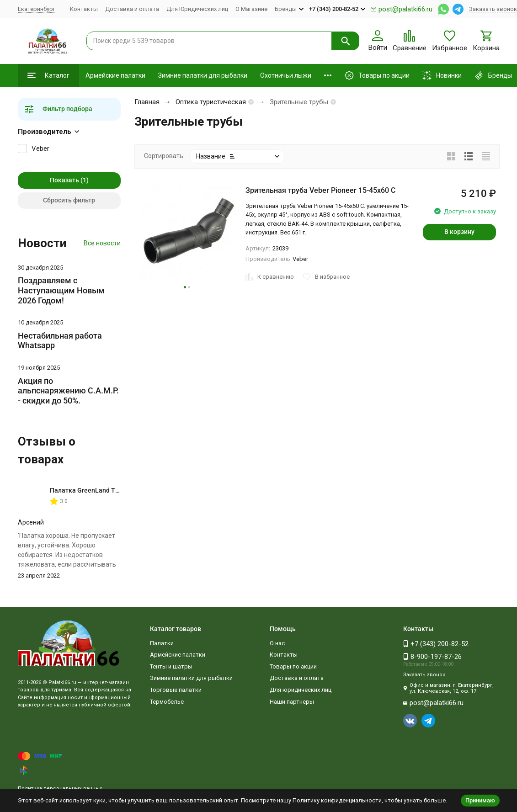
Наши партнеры (292, 702)
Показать (64, 180)
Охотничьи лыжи (286, 75)
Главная (147, 102)
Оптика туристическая (211, 102)
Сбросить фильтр (69, 200)
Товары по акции (293, 666)
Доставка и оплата (132, 9)
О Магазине (251, 9)
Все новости (102, 243)
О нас (277, 643)
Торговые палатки (176, 690)
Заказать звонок (493, 9)
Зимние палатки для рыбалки (203, 75)
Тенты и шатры (171, 666)
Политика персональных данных (60, 788)
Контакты (84, 9)
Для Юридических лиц (197, 9)
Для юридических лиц (301, 690)
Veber (40, 149)
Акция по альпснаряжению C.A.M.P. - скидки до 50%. (68, 391)
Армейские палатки (115, 75)
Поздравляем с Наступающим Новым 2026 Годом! (61, 290)
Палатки (162, 643)
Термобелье (167, 702)
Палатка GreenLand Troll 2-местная (104, 490)
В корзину (459, 232)
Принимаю (480, 800)
